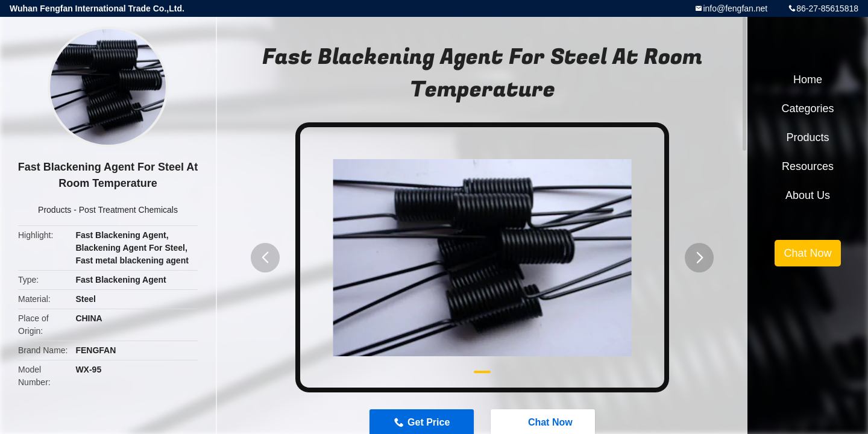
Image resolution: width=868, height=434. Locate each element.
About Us (808, 195)
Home (808, 80)
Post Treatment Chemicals (128, 210)
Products (55, 210)
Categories (807, 108)
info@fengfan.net (735, 8)
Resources (808, 166)
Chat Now (807, 253)
